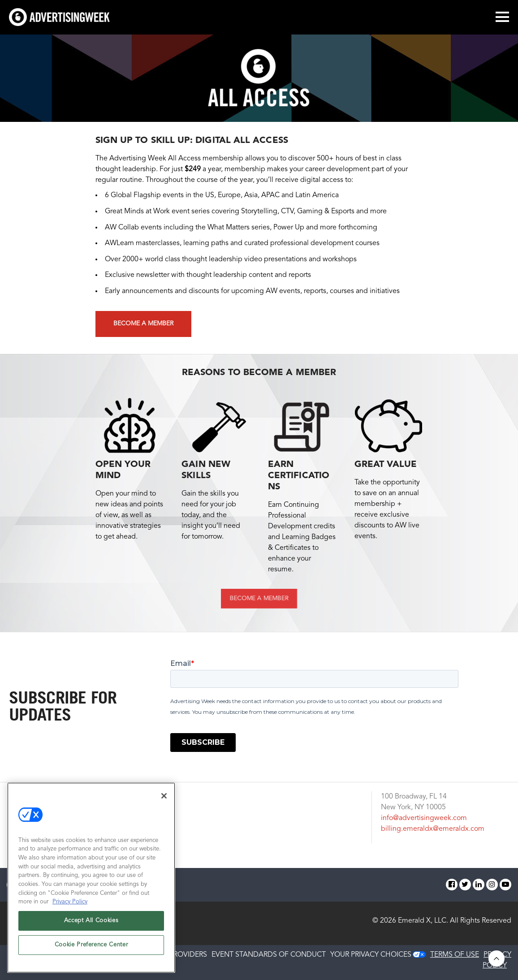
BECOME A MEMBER (259, 598)
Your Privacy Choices (371, 955)
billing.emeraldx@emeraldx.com (433, 829)
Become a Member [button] (143, 324)
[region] (91, 878)
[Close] (164, 796)
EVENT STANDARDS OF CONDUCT (269, 955)
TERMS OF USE (455, 955)
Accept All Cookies (91, 921)
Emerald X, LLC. (423, 921)
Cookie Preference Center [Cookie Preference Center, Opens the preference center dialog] (91, 945)
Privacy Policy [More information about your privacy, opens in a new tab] (70, 902)
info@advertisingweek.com (424, 818)
